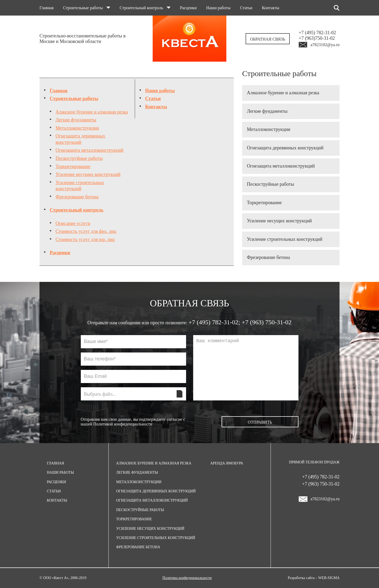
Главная (47, 8)
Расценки (188, 8)
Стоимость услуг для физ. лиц (86, 231)
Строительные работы (87, 8)
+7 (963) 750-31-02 (267, 322)
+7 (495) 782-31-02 (317, 33)
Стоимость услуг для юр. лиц (85, 239)
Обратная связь (268, 39)
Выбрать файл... (100, 394)
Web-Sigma (329, 578)
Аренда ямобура (227, 463)
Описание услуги (73, 223)
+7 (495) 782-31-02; (215, 322)
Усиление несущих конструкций (88, 174)
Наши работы (218, 8)
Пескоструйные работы (79, 158)
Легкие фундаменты (76, 120)
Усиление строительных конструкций (285, 239)
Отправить (260, 422)
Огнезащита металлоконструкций (89, 150)
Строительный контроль (145, 8)
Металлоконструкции (77, 128)
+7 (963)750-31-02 (317, 38)
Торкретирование (73, 166)
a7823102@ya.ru (325, 45)
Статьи (246, 8)
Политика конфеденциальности (187, 578)
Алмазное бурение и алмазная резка (92, 112)
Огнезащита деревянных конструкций (285, 148)
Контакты (271, 8)
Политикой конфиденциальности (123, 424)
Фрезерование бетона (77, 197)
